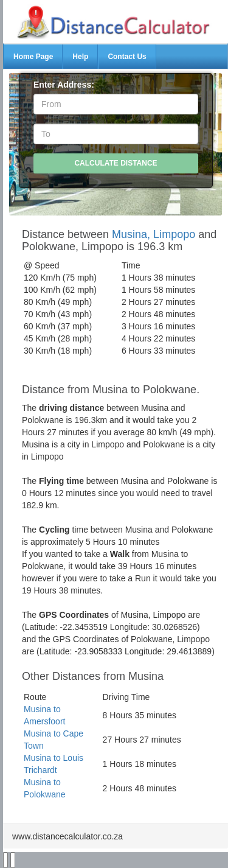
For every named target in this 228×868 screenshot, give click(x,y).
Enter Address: (64, 85)
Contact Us (127, 57)
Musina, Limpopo (154, 234)
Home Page (33, 57)
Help (80, 57)
